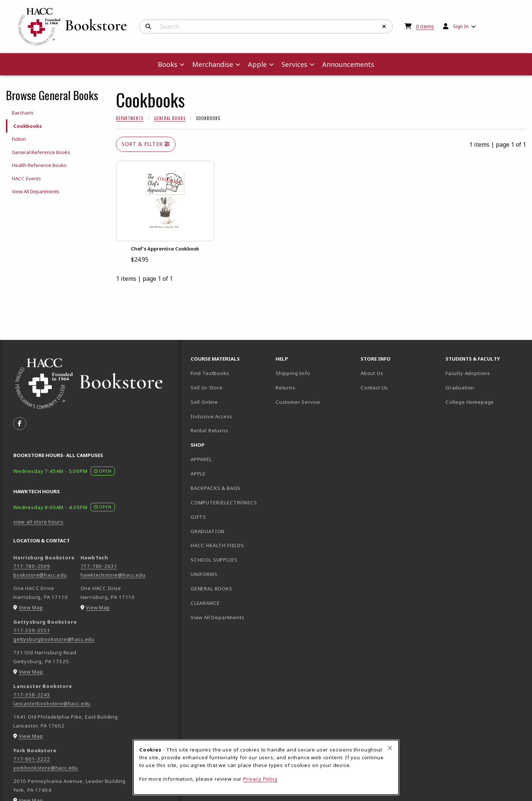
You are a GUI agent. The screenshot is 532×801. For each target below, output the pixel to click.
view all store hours (38, 522)
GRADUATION (208, 531)
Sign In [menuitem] (461, 26)
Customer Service (298, 402)
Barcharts (23, 113)
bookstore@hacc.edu (40, 575)
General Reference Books (41, 152)
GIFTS (198, 517)
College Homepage (485, 402)
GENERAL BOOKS (212, 589)
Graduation (460, 388)
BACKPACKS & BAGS (216, 488)
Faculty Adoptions (468, 373)
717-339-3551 (32, 630)
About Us (372, 373)
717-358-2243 (32, 695)
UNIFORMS (204, 574)
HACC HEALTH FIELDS (217, 545)
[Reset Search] (384, 27)
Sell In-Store (207, 388)
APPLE (198, 474)
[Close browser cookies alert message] (390, 748)
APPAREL (201, 459)
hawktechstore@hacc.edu (113, 575)
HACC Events (26, 178)
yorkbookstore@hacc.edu (46, 768)
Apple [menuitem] (257, 64)
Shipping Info (293, 373)
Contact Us (374, 388)
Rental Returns (209, 430)
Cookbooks (28, 126)
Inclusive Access (212, 416)
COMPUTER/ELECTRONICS (224, 502)
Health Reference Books (39, 165)
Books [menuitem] (168, 64)
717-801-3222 (32, 759)
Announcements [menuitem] (348, 64)
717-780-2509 (32, 566)
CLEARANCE (205, 603)
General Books (170, 118)
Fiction (19, 139)
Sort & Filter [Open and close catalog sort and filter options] (146, 144)
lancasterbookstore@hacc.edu (52, 703)
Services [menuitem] (294, 64)
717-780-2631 (99, 566)
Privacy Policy (260, 779)
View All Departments (36, 191)
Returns (286, 388)
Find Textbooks (210, 373)
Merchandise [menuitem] (213, 64)
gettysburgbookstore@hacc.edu (54, 639)
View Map (31, 607)
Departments (130, 118)
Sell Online (204, 402)
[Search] (148, 27)
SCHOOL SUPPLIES (214, 560)
